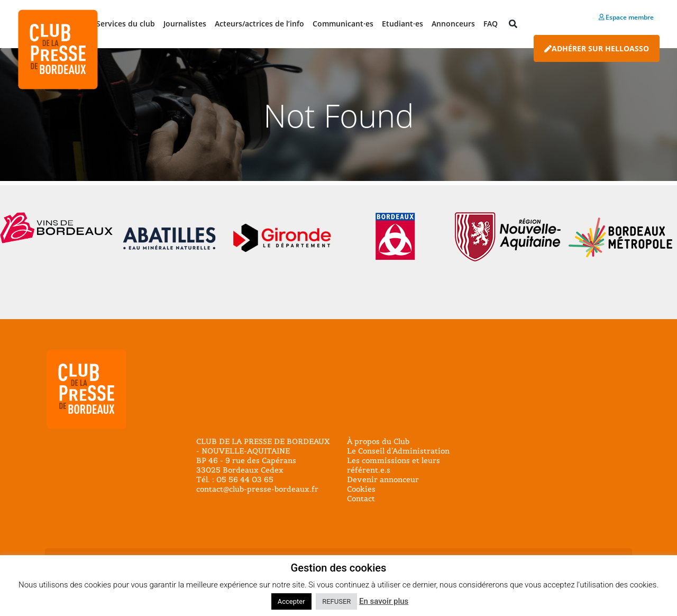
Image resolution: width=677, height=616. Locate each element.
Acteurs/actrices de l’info (259, 24)
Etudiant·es (402, 24)
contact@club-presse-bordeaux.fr (257, 489)
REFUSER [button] (336, 601)
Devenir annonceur (383, 479)
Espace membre (626, 17)
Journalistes (185, 24)
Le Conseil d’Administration (398, 451)
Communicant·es (343, 24)
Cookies (361, 489)
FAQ (491, 24)
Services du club (126, 24)
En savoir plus (384, 601)
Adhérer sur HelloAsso (597, 48)
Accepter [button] (291, 601)
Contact (361, 499)
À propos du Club (378, 441)
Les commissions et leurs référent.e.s (394, 465)
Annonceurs (453, 24)
